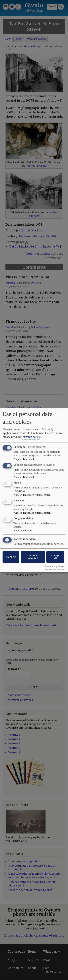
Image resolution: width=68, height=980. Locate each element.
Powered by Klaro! (55, 566)
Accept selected (33, 557)
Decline (11, 557)
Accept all (55, 557)
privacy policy (31, 437)
